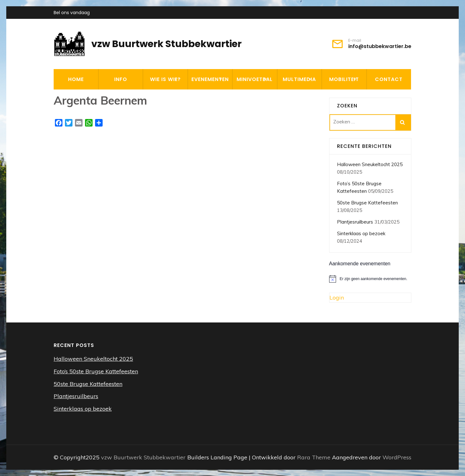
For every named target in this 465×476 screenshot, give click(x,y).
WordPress (397, 457)
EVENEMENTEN (210, 79)
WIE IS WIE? (165, 79)
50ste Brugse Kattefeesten (367, 203)
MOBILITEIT (344, 79)
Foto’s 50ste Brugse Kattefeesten (96, 371)
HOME (76, 79)
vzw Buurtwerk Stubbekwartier (166, 44)
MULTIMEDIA (299, 79)
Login (337, 297)
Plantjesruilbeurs (355, 222)
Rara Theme (315, 457)
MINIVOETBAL (255, 79)
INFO (121, 79)
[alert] (370, 279)
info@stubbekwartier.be (380, 46)
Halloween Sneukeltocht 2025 (370, 164)
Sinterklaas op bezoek (361, 233)
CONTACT (389, 79)
